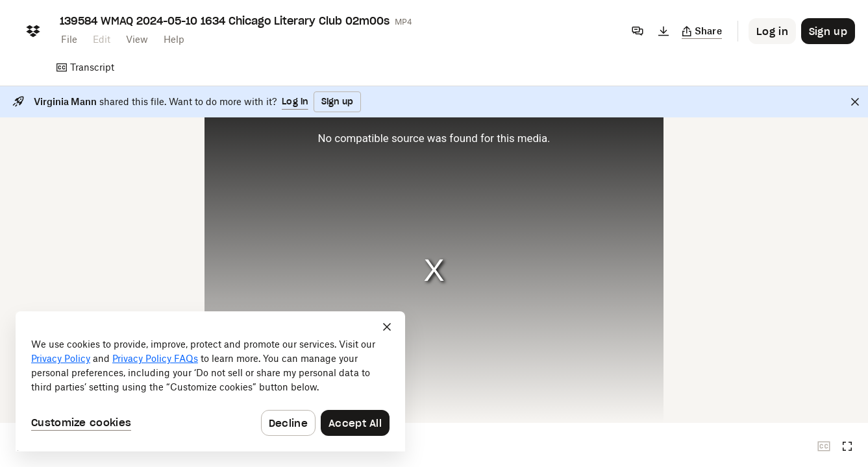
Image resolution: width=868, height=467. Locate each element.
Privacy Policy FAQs (155, 358)
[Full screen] (847, 446)
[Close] (855, 102)
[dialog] (210, 381)
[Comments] (638, 31)
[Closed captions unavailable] (824, 446)
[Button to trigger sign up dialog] (828, 31)
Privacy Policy (61, 358)
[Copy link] (702, 31)
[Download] (663, 31)
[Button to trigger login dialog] (772, 31)
